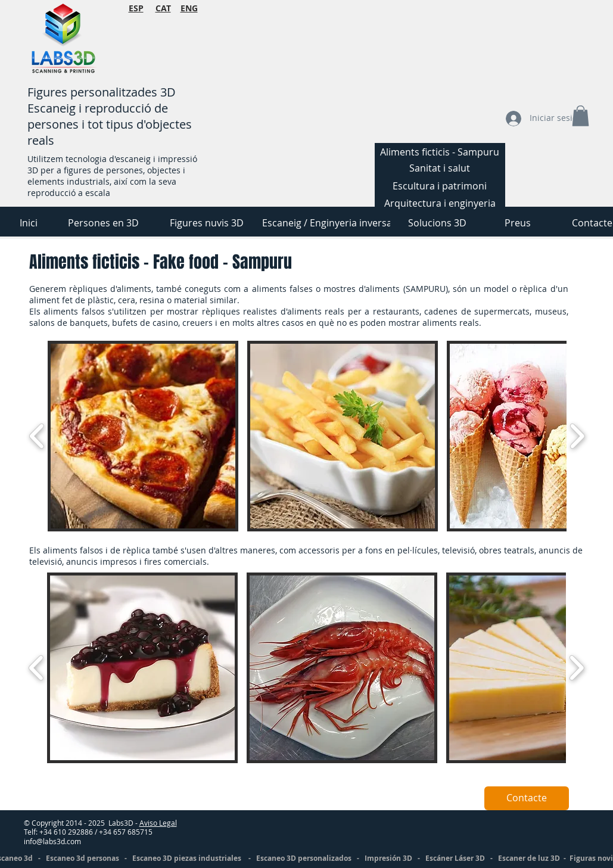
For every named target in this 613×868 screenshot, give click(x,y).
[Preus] (518, 223)
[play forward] (577, 436)
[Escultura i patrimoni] (440, 186)
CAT (163, 8)
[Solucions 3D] (438, 223)
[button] (143, 436)
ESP (136, 8)
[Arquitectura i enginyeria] (440, 203)
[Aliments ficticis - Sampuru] (440, 152)
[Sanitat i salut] (440, 168)
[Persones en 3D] (103, 223)
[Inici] (29, 223)
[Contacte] (527, 798)
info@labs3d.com (52, 841)
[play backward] (37, 436)
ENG (189, 8)
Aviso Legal (158, 823)
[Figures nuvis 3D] (207, 223)
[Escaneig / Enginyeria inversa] (327, 223)
